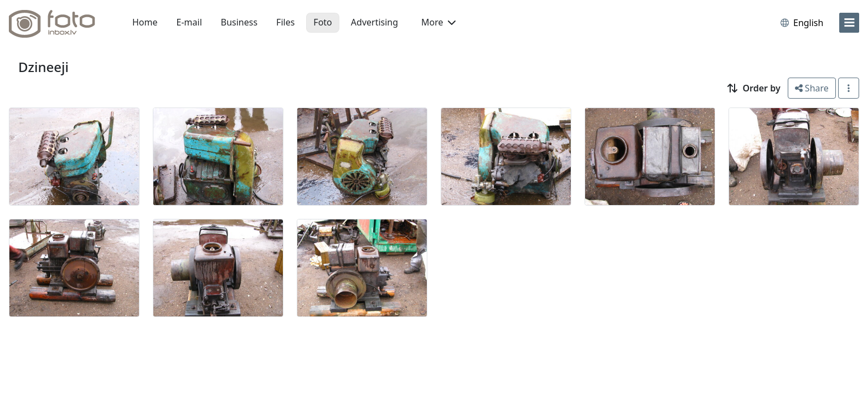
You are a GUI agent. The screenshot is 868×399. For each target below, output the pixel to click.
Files (285, 22)
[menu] (849, 23)
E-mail (189, 22)
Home (145, 22)
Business (239, 22)
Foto (322, 22)
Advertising (374, 22)
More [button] (438, 22)
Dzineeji (43, 67)
